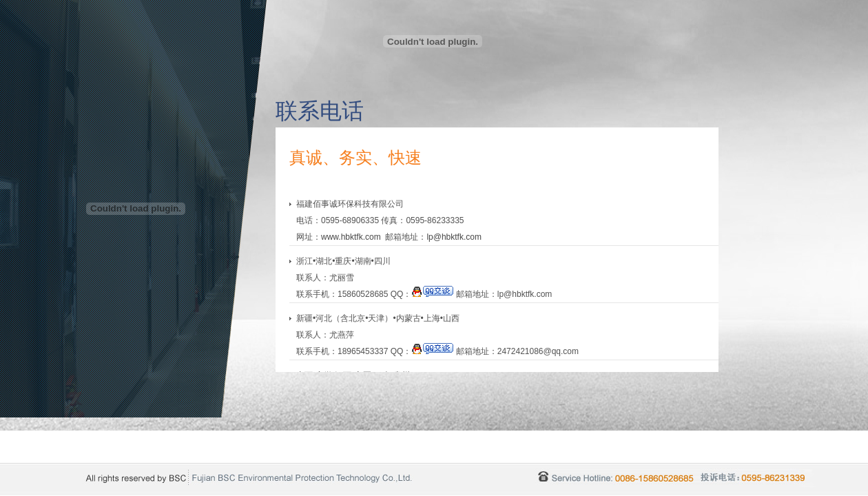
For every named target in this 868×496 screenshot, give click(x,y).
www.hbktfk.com (351, 237)
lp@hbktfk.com (454, 237)
